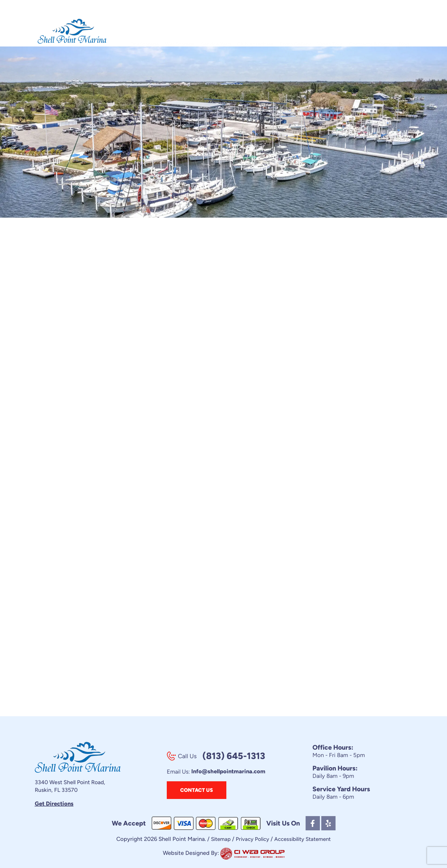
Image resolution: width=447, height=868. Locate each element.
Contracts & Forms (371, 32)
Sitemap (217, 839)
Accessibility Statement (305, 839)
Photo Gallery (295, 32)
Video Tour (330, 32)
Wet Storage (180, 32)
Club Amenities (255, 32)
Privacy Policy (251, 839)
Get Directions (54, 804)
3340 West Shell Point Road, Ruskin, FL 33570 (71, 786)
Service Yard (216, 32)
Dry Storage (145, 32)
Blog (404, 32)
